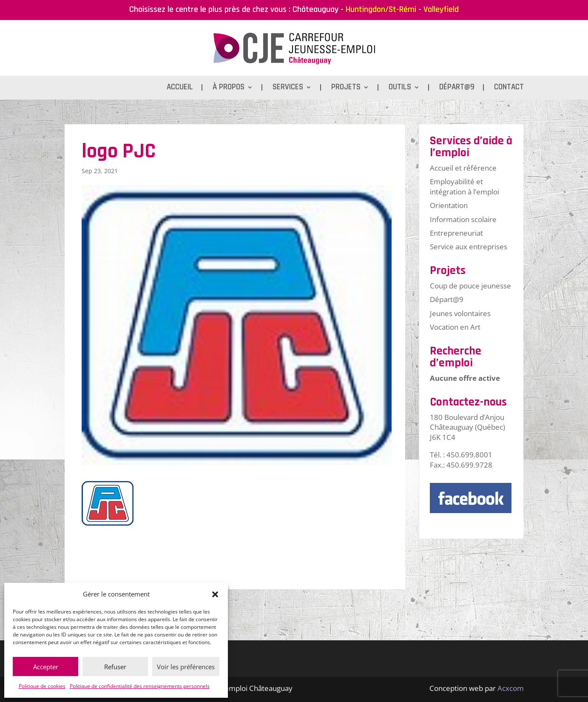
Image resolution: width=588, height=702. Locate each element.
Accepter (46, 667)
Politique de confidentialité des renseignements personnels (140, 686)
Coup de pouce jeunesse (470, 286)
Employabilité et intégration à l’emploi (464, 187)
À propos (229, 88)
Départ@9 (457, 88)
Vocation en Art (455, 327)
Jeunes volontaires (460, 313)
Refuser (115, 667)
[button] (215, 594)
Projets (346, 88)
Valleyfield (441, 9)
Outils (400, 88)
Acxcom (511, 688)
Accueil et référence (463, 168)
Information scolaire (463, 219)
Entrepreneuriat (456, 233)
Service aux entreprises (469, 247)
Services (288, 88)
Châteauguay (315, 9)
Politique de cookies (42, 686)
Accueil (180, 88)
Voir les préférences (186, 667)
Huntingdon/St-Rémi (381, 9)
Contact (509, 88)
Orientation (449, 205)
